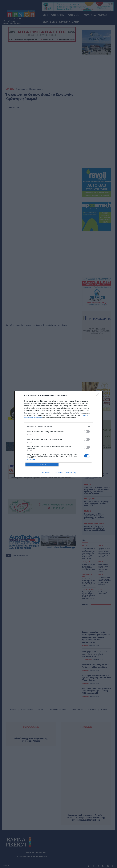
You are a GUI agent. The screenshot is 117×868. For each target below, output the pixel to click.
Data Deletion (46, 473)
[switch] (87, 432)
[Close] (98, 396)
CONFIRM (42, 464)
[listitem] (58, 427)
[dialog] (58, 434)
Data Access (58, 473)
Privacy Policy (71, 473)
